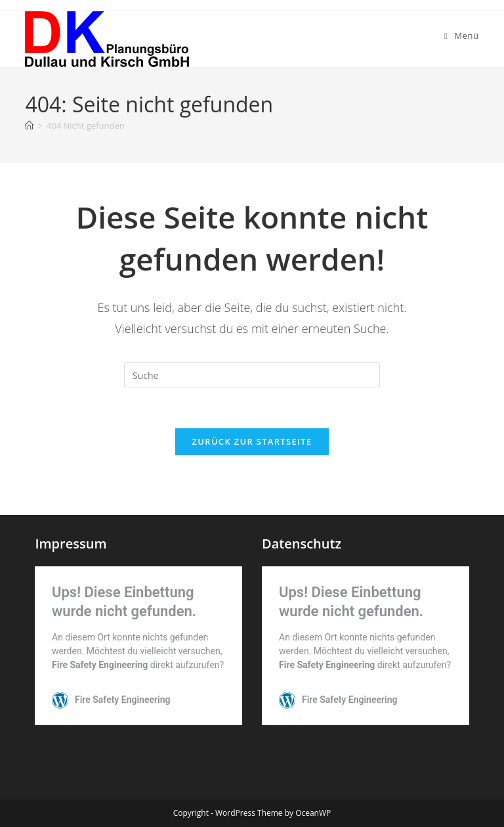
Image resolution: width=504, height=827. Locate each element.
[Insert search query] (252, 375)
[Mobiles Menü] (462, 35)
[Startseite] (29, 125)
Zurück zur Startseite (252, 441)
